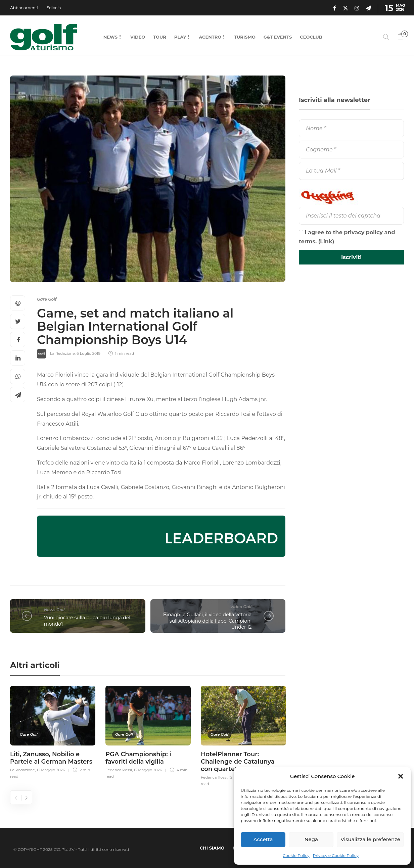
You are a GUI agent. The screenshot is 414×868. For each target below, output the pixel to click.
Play (180, 37)
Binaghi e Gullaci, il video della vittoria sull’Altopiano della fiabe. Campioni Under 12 (208, 621)
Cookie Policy (296, 855)
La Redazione (62, 353)
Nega (311, 839)
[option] (53, 731)
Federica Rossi (119, 770)
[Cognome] (351, 150)
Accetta (263, 839)
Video (138, 37)
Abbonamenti (24, 8)
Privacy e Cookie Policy (336, 855)
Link (326, 242)
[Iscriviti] (351, 257)
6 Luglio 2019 (88, 353)
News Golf (54, 610)
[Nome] (351, 128)
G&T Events (278, 37)
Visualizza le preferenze (370, 839)
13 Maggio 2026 (51, 770)
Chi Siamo (212, 848)
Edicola (54, 8)
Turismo (245, 37)
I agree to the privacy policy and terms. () (347, 237)
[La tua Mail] (351, 171)
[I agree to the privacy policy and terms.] (301, 232)
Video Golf (241, 607)
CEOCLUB (311, 37)
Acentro (210, 37)
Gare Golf (47, 299)
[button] (401, 776)
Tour (160, 37)
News (110, 37)
